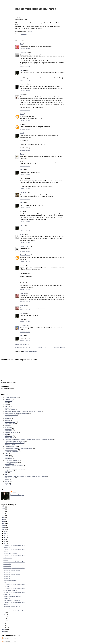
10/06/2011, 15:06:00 (25, 290)
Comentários (6, 641)
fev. (5, 619)
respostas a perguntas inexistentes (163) (14, 546)
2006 (4, 631)
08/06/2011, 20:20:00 (25, 262)
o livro (6, 453)
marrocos (6, 560)
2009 (4, 625)
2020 (4, 511)
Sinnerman (23, 192)
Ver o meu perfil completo (17, 495)
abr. (5, 615)
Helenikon (23, 325)
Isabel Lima (24, 52)
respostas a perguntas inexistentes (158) (14, 584)
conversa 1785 (7, 609)
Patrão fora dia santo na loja (12, 460)
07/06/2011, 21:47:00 (25, 91)
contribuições (8, 417)
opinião (7, 455)
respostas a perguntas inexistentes (14, 466)
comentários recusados (11, 415)
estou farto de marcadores (12, 432)
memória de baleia (10, 438)
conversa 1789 (7, 578)
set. (5, 537)
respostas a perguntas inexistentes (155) (14, 603)
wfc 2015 (7, 481)
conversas (24, 34)
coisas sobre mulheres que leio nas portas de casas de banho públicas (23, 411)
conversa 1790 (7, 576)
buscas (7, 408)
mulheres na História (10, 445)
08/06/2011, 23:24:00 (25, 279)
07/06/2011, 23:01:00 (25, 129)
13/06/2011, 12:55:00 (25, 322)
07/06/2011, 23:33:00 (25, 150)
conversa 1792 (7, 566)
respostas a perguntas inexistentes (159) (14, 568)
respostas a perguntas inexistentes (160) (14, 562)
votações (7, 480)
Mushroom (23, 84)
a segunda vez (9, 399)
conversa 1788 (21, 20)
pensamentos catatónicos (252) (12, 574)
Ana (21, 44)
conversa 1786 (7, 605)
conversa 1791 (7, 572)
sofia (6, 473)
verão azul (6, 586)
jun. (5, 544)
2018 (4, 515)
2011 (4, 529)
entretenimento (9, 431)
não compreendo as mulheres (36, 9)
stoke (6, 474)
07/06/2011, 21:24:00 (25, 49)
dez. (5, 531)
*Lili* (22, 94)
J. (21, 124)
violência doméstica (10, 478)
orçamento (8, 457)
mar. (5, 617)
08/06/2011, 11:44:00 (25, 189)
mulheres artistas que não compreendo (15, 441)
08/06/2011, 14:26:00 (25, 208)
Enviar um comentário (22, 344)
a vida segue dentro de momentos (12, 597)
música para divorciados (11, 450)
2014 (4, 523)
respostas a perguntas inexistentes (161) (14, 556)
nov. (5, 533)
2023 (4, 509)
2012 (4, 527)
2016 (4, 519)
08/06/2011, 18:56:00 (25, 251)
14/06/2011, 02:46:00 (25, 332)
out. (5, 535)
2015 (4, 521)
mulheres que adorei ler (11, 446)
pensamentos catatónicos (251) (12, 607)
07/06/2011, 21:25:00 (25, 66)
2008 (4, 627)
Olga (22, 234)
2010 (4, 623)
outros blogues (9, 459)
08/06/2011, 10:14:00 (25, 175)
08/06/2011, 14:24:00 (25, 199)
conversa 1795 (7, 548)
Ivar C (22, 70)
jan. (5, 621)
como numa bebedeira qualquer (12, 601)
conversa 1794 (7, 552)
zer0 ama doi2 (9, 485)
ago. (5, 539)
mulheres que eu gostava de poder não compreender (19, 448)
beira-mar (7, 406)
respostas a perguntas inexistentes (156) (14, 592)
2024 (4, 507)
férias (6, 434)
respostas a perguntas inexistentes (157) (14, 588)
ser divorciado (8, 471)
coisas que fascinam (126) (10, 590)
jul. (5, 541)
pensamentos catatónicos (11, 462)
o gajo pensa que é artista (12, 452)
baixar (6, 405)
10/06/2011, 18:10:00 (25, 309)
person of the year (10, 464)
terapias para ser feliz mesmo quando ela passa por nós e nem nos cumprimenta (26, 476)
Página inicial (42, 347)
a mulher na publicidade (11, 397)
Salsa (22, 114)
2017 (4, 517)
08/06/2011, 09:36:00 (25, 166)
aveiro (6, 403)
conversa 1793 (7, 564)
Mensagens (5, 638)
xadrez (7, 483)
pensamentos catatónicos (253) (12, 570)
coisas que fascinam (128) (10, 554)
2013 (4, 525)
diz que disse (8, 427)
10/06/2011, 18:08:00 (25, 302)
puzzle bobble (7, 582)
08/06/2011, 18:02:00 (25, 242)
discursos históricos (10, 424)
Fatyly (22, 154)
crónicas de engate (10, 422)
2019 (4, 513)
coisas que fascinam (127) (10, 580)
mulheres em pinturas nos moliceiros (14, 443)
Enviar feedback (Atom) (30, 351)
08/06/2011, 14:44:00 (25, 222)
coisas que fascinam (10, 410)
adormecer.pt (8, 401)
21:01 (30, 31)
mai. (5, 613)
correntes (7, 420)
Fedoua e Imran (8, 558)
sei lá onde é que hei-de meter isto (14, 469)
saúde (6, 467)
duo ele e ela (8, 429)
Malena (22, 293)
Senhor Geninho (25, 255)
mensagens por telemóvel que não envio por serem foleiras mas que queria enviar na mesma (29, 439)
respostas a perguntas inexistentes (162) (14, 550)
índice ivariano (9, 436)
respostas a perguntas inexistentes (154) (14, 611)
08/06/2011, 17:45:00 (25, 230)
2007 (4, 629)
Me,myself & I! (24, 246)
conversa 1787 (7, 599)
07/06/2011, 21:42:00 (25, 80)
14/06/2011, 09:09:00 (25, 341)
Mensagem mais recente (23, 347)
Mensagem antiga (59, 347)
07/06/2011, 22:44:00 (25, 120)
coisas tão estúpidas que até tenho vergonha (16, 413)
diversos (7, 425)
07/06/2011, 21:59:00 (25, 110)
